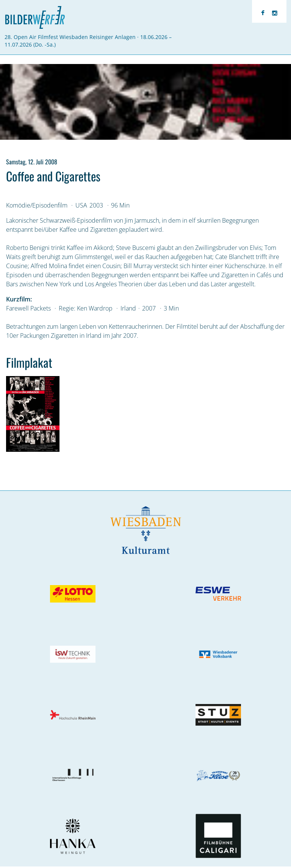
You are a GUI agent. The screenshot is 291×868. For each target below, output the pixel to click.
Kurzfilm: (19, 299)
